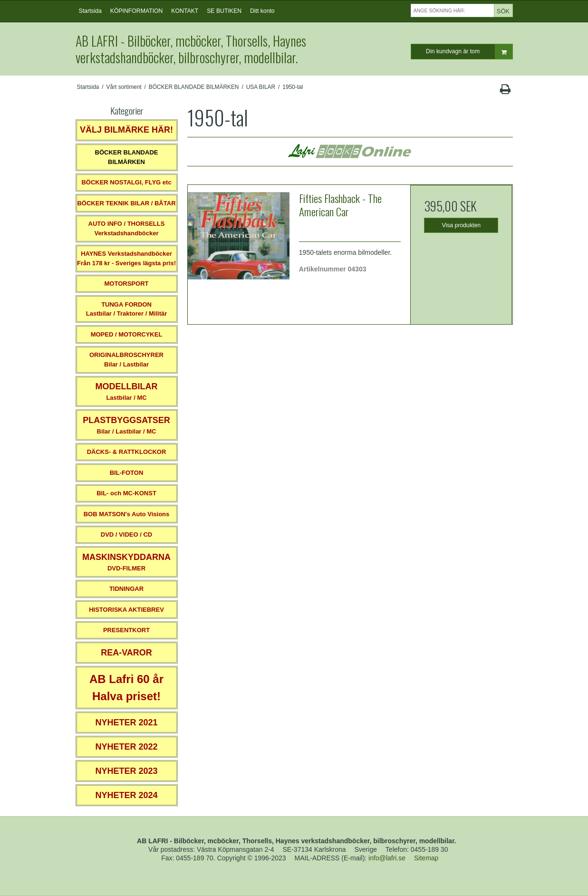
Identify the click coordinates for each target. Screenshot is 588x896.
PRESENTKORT (126, 630)
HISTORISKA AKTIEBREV (126, 610)
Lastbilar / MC (127, 391)
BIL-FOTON (127, 473)
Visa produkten (462, 225)
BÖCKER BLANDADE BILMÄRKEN (127, 157)
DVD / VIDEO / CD (126, 535)
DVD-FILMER (126, 562)
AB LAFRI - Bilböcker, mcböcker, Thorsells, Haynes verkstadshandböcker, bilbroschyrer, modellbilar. (191, 49)
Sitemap (426, 858)
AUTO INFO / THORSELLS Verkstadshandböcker (127, 228)
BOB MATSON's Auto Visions (127, 514)
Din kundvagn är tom (469, 52)
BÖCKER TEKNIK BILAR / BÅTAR (126, 203)
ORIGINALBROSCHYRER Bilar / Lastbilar (126, 360)
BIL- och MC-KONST (126, 493)
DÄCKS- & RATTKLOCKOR (127, 452)
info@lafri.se (387, 858)
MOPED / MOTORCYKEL (127, 334)
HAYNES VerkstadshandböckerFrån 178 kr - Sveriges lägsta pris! (126, 258)
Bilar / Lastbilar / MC (126, 425)
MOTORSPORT (127, 284)
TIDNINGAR (126, 589)
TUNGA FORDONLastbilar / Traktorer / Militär (127, 309)
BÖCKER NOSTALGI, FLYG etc (126, 182)
